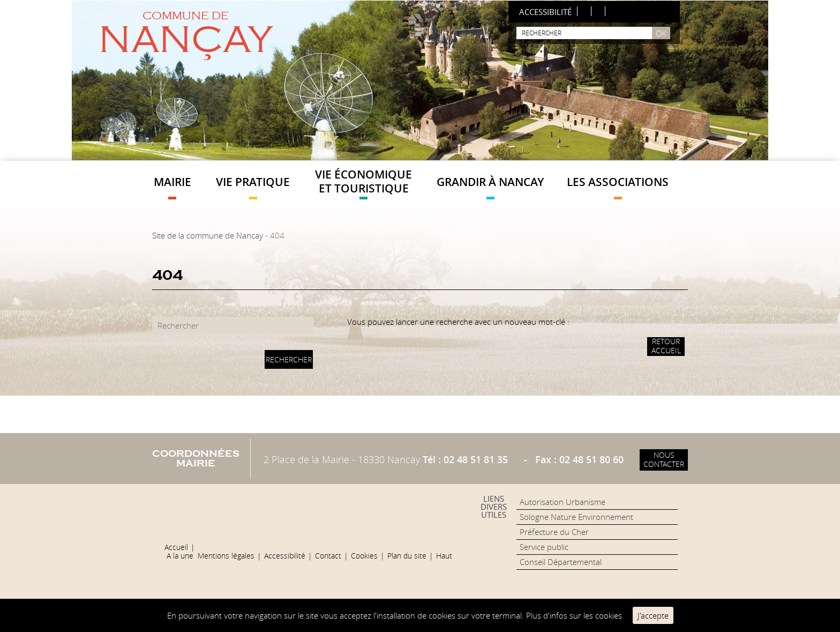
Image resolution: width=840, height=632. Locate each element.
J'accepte (653, 615)
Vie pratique (253, 187)
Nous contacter (664, 459)
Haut (444, 556)
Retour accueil (666, 346)
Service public (544, 547)
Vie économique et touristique (363, 183)
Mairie (172, 187)
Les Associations (618, 187)
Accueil (176, 547)
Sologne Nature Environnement (576, 517)
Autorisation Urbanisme (562, 502)
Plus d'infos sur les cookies (574, 615)
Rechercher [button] (289, 360)
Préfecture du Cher (554, 532)
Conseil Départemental (561, 562)
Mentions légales (226, 556)
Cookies (364, 556)
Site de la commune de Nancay (208, 235)
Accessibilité (285, 556)
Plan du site (407, 556)
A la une (180, 556)
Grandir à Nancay (490, 187)
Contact (328, 556)
